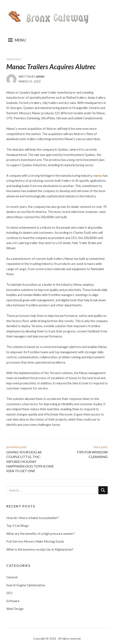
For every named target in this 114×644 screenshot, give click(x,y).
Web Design (14, 59)
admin (40, 77)
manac (98, 176)
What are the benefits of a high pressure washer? (41, 534)
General (12, 577)
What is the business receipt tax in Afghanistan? (40, 549)
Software (13, 601)
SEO (9, 593)
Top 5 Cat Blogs (18, 526)
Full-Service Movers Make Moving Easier (35, 541)
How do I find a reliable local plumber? (33, 518)
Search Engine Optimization (26, 585)
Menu (17, 40)
